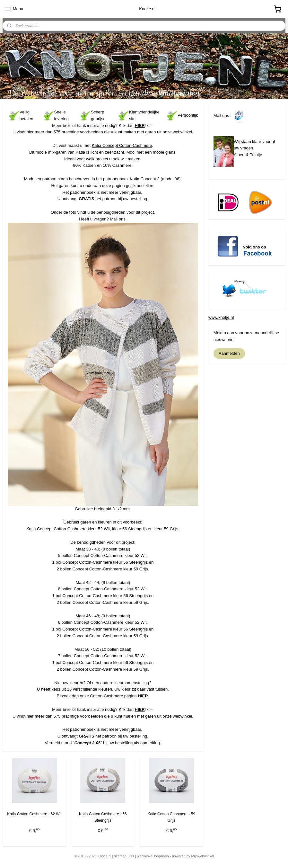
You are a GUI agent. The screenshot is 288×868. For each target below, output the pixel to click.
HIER (140, 125)
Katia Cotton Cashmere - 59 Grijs (171, 817)
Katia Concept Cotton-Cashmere (122, 145)
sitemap (120, 856)
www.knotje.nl (221, 317)
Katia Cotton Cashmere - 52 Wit (34, 814)
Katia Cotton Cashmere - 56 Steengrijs (103, 817)
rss (132, 856)
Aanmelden (229, 353)
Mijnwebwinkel (202, 856)
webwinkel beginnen (153, 856)
